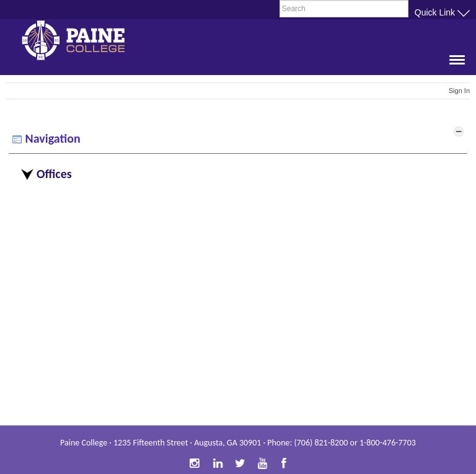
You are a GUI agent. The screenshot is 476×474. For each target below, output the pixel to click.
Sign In (459, 91)
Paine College (84, 42)
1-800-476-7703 (388, 443)
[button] (453, 65)
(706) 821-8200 (321, 443)
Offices (54, 174)
